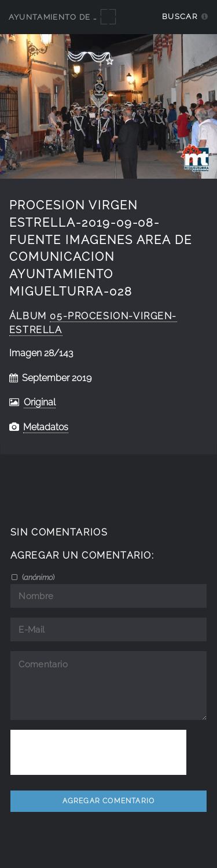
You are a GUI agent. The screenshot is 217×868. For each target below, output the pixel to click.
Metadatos (46, 427)
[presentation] (98, 752)
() (37, 577)
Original (40, 402)
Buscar (180, 16)
